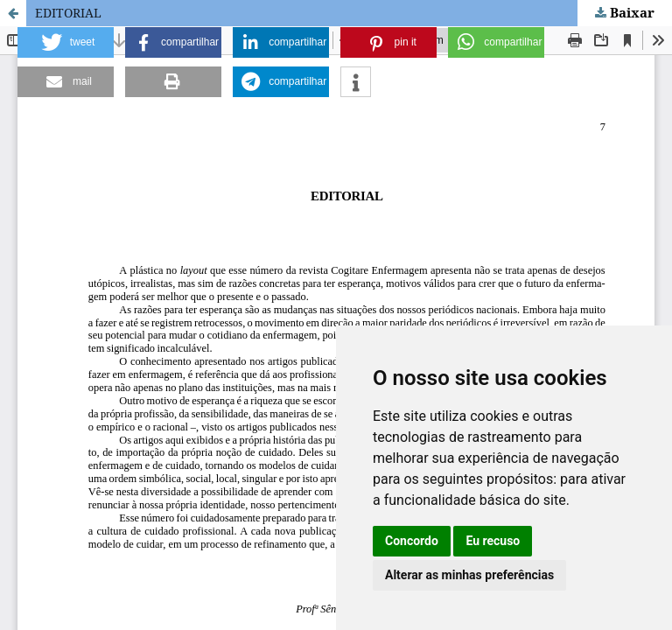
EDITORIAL (68, 13)
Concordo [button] (412, 541)
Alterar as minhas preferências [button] (469, 575)
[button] (66, 42)
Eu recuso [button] (493, 541)
